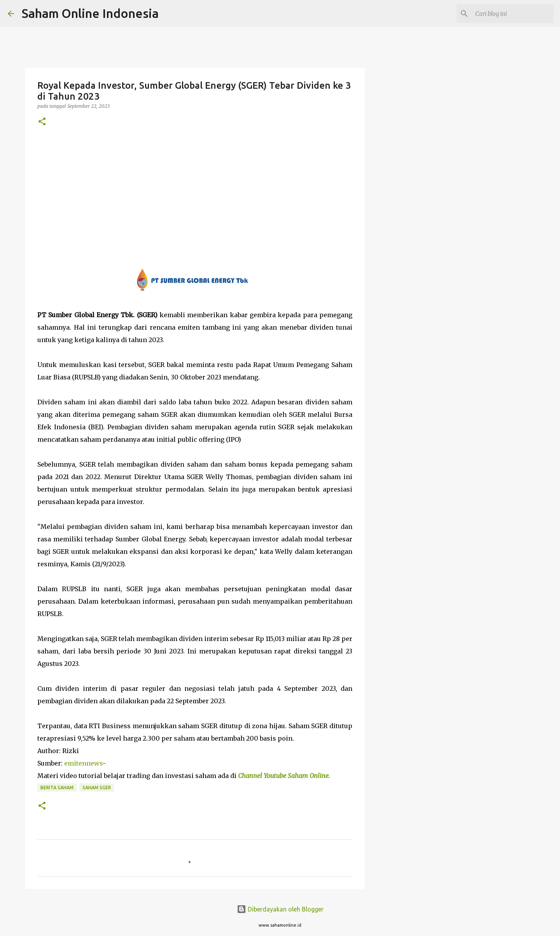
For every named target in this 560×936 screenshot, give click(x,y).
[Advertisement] (195, 197)
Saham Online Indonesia (90, 13)
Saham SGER (97, 788)
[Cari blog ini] (513, 14)
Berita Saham (57, 788)
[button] (42, 122)
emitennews (83, 763)
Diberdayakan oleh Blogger (280, 909)
